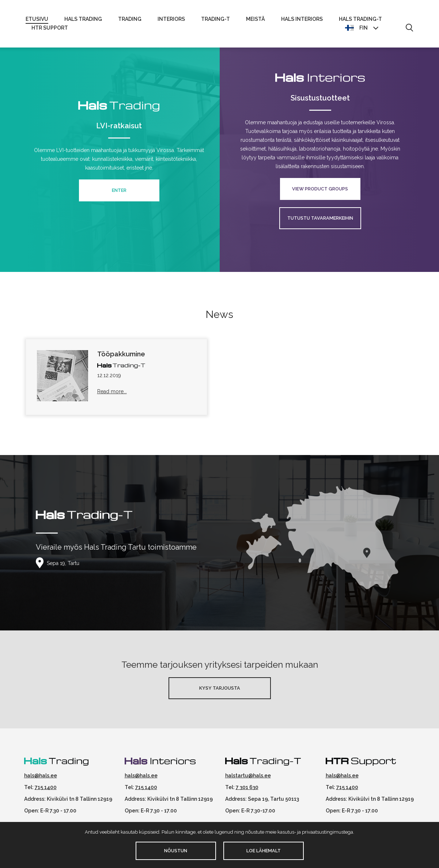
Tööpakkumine (121, 354)
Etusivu (37, 19)
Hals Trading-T (360, 19)
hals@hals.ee (41, 776)
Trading (130, 19)
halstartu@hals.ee (248, 776)
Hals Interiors (302, 19)
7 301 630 (247, 787)
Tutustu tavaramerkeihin (320, 218)
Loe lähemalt (264, 851)
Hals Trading (83, 19)
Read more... (112, 391)
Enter (119, 190)
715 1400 (46, 787)
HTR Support (50, 28)
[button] (409, 28)
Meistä (256, 19)
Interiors (171, 19)
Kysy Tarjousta (220, 688)
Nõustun (176, 851)
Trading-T (215, 19)
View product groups (320, 189)
